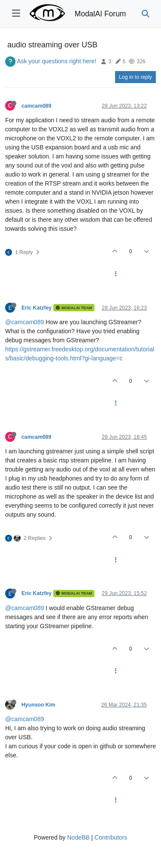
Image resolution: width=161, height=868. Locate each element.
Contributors (111, 837)
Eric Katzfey (36, 308)
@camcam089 (24, 322)
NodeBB (78, 837)
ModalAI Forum (100, 14)
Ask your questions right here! (56, 61)
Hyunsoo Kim (38, 705)
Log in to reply (135, 77)
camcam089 (36, 106)
